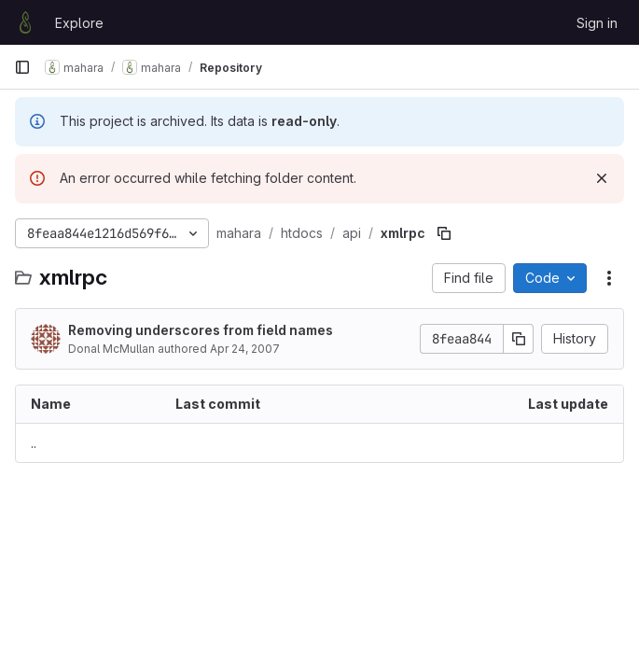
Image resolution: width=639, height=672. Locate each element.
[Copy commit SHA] (519, 339)
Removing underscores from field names (201, 330)
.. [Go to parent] (34, 443)
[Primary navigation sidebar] (22, 67)
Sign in (597, 23)
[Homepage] (25, 22)
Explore (79, 23)
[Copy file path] (444, 233)
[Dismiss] (602, 178)
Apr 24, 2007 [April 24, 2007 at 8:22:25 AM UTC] (245, 349)
